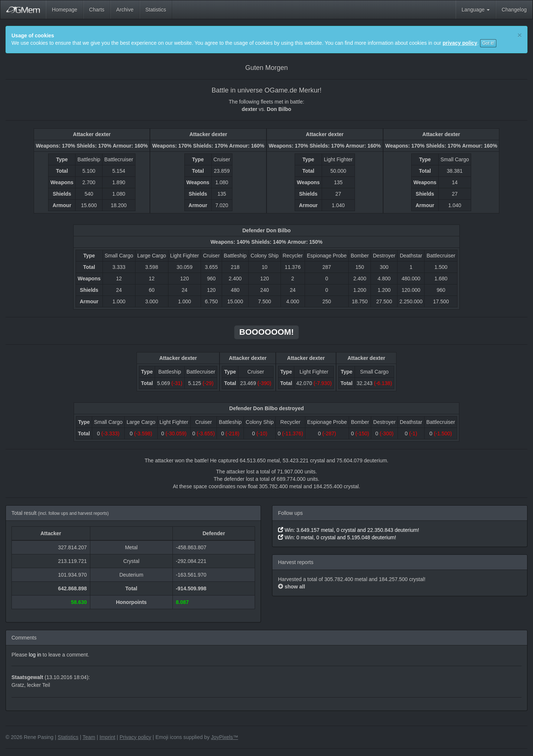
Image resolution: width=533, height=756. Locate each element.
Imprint (108, 737)
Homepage (65, 10)
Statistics (156, 10)
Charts (97, 10)
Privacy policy (135, 737)
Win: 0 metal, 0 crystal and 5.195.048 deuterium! (337, 537)
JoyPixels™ (224, 737)
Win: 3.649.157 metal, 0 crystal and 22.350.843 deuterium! (348, 530)
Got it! (488, 43)
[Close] (520, 35)
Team (89, 737)
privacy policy (460, 43)
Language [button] (476, 10)
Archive (125, 10)
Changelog (514, 10)
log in (35, 655)
